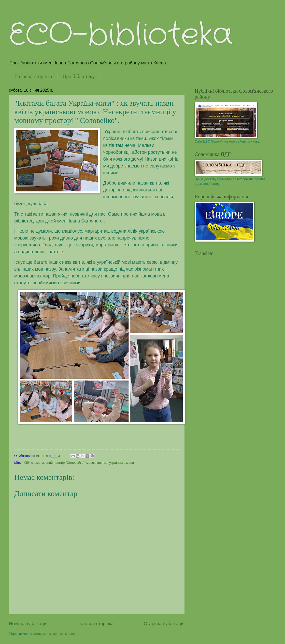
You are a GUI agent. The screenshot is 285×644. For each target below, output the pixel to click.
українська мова (122, 463)
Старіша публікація (164, 624)
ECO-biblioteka (121, 35)
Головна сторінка (33, 76)
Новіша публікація (28, 624)
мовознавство (97, 463)
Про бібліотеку (79, 76)
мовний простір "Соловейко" (63, 463)
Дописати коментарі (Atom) (55, 634)
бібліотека (32, 463)
